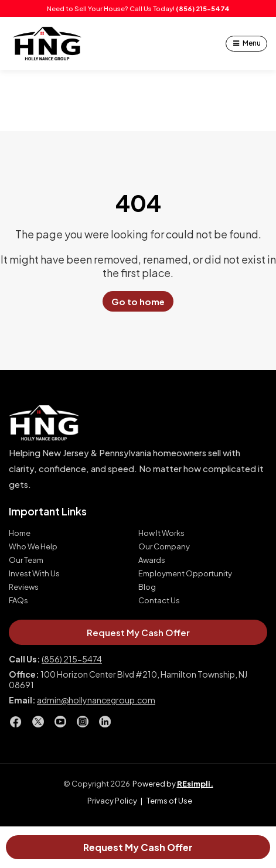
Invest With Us (34, 574)
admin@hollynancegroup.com (96, 700)
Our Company (164, 547)
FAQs (18, 601)
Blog (147, 587)
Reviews (24, 587)
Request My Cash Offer (138, 847)
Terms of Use (169, 801)
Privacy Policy (112, 801)
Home (20, 533)
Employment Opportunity (185, 574)
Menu (252, 43)
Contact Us (159, 601)
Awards (152, 560)
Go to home (138, 301)
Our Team (26, 560)
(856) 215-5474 (203, 8)
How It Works (161, 533)
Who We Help (33, 547)
